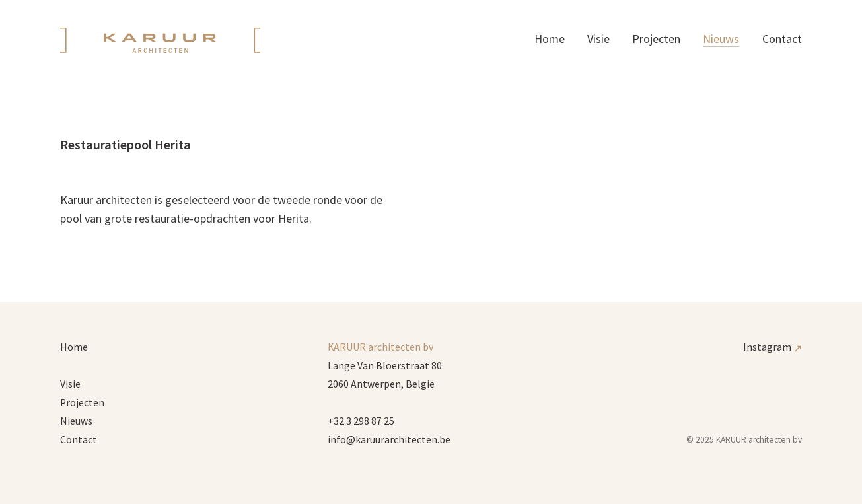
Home (550, 39)
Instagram (772, 347)
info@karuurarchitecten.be (389, 440)
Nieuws (721, 39)
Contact (782, 39)
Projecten (656, 39)
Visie (598, 39)
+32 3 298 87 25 (361, 421)
